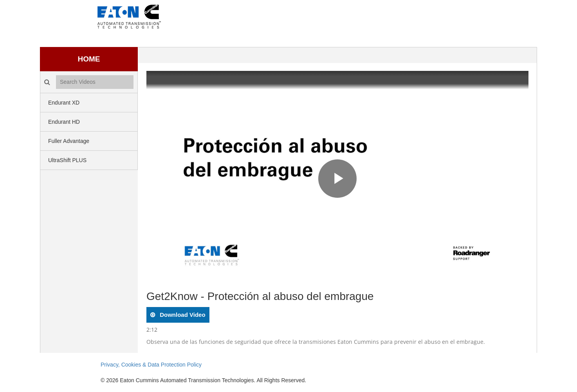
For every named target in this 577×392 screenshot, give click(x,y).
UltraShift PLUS (67, 160)
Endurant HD (64, 122)
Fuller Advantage (69, 141)
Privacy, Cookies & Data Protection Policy (151, 365)
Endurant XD (64, 103)
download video (182, 315)
